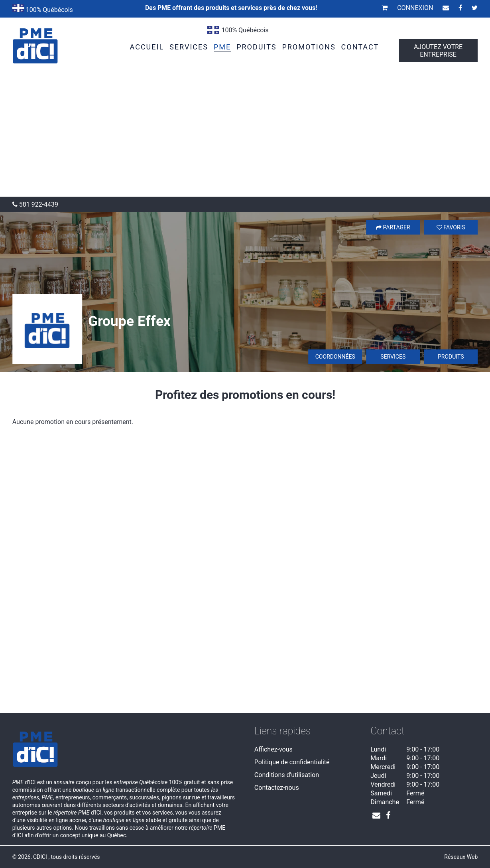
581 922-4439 (35, 204)
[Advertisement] (245, 137)
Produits (451, 357)
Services (393, 357)
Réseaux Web (461, 857)
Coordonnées (335, 357)
